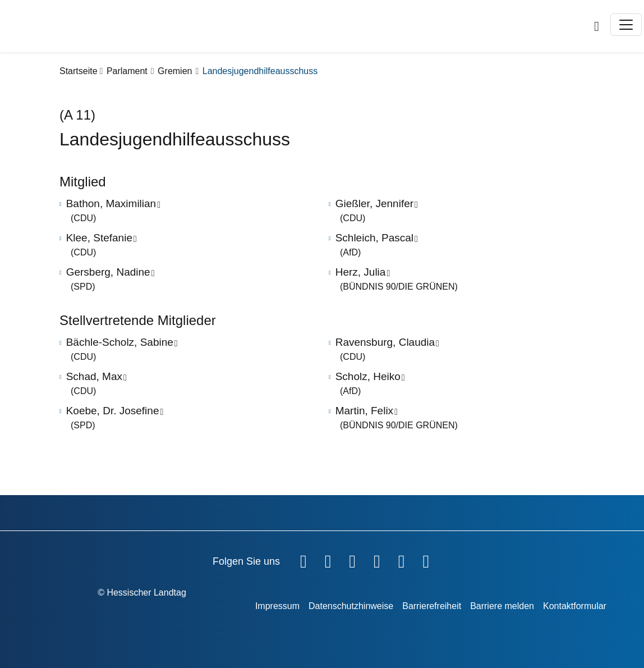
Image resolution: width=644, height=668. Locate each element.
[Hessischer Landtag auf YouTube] (328, 559)
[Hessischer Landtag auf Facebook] (303, 559)
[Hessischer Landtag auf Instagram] (377, 559)
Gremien (175, 71)
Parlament (127, 71)
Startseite (79, 71)
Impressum (277, 606)
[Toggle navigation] (626, 25)
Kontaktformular (575, 606)
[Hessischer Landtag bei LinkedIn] (426, 559)
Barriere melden (502, 606)
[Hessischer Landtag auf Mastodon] (402, 559)
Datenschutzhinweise (351, 606)
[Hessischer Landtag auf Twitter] (352, 559)
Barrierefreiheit (432, 606)
